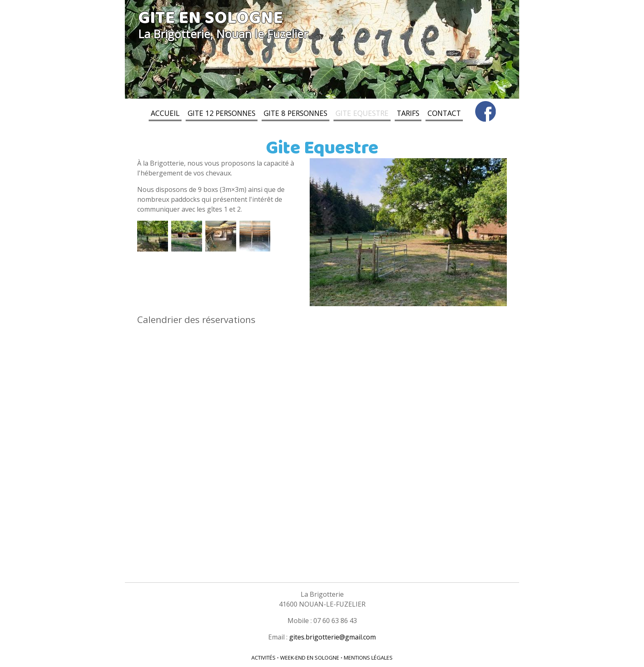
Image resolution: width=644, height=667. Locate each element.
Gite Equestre (362, 113)
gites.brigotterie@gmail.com (332, 637)
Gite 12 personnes (222, 113)
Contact (444, 113)
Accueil (165, 113)
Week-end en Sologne (310, 658)
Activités (263, 658)
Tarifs (408, 113)
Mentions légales (368, 658)
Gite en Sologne (210, 19)
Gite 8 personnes (296, 113)
